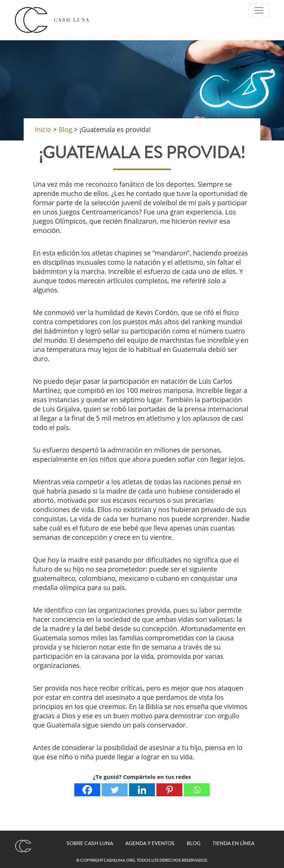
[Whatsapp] (197, 790)
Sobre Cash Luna (90, 844)
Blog (194, 844)
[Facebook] (87, 790)
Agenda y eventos (150, 844)
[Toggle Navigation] (259, 10)
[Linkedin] (142, 790)
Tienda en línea (234, 844)
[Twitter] (115, 790)
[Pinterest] (169, 790)
